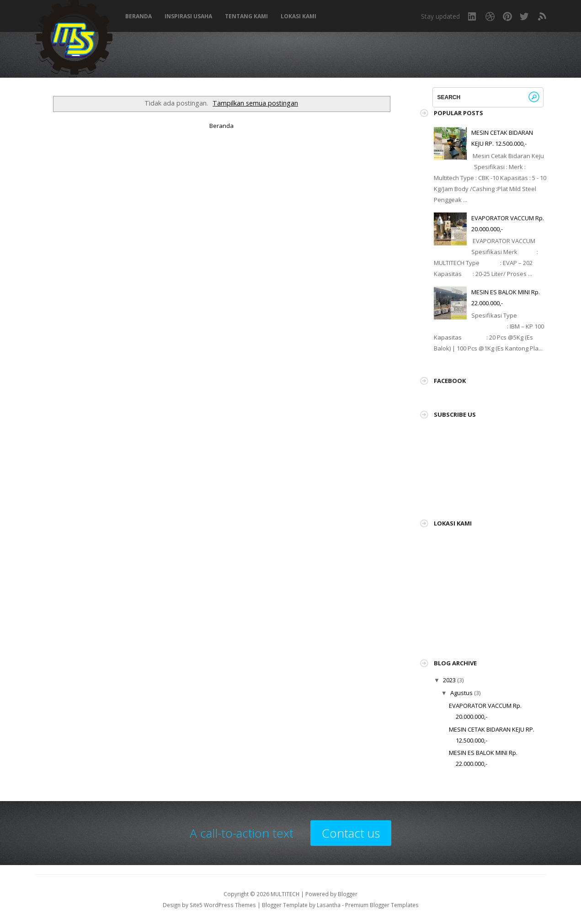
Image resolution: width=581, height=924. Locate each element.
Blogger (348, 894)
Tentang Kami (246, 16)
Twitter (525, 16)
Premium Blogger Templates (382, 905)
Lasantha (329, 905)
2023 (449, 680)
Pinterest (507, 16)
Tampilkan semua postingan (255, 103)
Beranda (139, 16)
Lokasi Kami (298, 16)
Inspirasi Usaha (188, 16)
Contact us (351, 833)
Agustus (461, 693)
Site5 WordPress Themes (223, 905)
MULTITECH (285, 894)
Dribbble (490, 16)
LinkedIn (473, 16)
